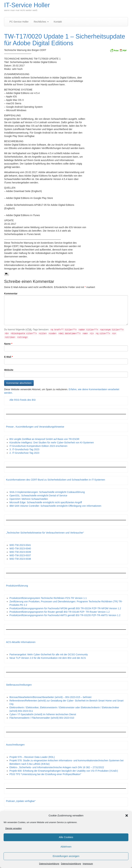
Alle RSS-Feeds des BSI (23, 400)
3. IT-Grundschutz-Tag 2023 (24, 449)
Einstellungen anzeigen (66, 857)
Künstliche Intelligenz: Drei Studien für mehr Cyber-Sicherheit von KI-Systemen (52, 443)
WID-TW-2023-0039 (20, 552)
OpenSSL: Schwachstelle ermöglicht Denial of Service (38, 496)
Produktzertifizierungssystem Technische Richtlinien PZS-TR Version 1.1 (48, 598)
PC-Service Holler (19, 22)
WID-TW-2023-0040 (20, 549)
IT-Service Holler (27, 5)
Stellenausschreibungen (19, 685)
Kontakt (58, 22)
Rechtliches (41, 22)
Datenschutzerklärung (49, 864)
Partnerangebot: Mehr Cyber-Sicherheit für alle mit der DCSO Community (49, 654)
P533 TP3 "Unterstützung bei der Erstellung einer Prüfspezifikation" (45, 774)
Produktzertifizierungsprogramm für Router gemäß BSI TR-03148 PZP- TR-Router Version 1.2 (60, 612)
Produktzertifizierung (17, 586)
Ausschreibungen (15, 745)
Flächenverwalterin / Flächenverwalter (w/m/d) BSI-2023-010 (42, 718)
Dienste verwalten (13, 829)
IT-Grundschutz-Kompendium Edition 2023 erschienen (38, 446)
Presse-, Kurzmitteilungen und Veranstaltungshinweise (35, 427)
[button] (127, 816)
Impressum (88, 864)
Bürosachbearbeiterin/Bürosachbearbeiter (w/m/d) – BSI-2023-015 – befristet (50, 697)
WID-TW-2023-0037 (20, 555)
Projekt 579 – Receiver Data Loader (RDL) (32, 757)
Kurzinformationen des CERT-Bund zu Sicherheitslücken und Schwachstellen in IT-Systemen (56, 480)
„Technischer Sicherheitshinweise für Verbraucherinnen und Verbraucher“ (45, 533)
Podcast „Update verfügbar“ (21, 801)
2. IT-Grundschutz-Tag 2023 (24, 453)
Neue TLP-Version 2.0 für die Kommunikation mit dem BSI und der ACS (48, 658)
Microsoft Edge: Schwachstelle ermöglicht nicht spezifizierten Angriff (46, 502)
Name (8, 344)
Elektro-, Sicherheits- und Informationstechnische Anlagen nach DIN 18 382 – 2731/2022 (57, 767)
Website (9, 370)
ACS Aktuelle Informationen (21, 642)
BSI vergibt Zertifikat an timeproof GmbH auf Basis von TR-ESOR (44, 439)
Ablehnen (66, 847)
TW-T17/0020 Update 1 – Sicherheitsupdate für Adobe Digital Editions (65, 40)
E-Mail (9, 357)
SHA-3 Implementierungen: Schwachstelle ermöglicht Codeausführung (47, 492)
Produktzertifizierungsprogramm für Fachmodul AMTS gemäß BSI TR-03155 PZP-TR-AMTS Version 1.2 (65, 615)
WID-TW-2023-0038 (20, 559)
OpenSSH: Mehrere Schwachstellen (29, 499)
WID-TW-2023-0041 (20, 545)
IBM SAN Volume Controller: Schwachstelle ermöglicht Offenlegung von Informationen (55, 506)
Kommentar (11, 294)
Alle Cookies (66, 838)
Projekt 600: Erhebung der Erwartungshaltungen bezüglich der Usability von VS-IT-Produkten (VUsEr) (64, 771)
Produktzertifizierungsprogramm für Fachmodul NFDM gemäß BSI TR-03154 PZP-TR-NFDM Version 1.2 (65, 608)
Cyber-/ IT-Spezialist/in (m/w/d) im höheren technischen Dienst (43, 714)
